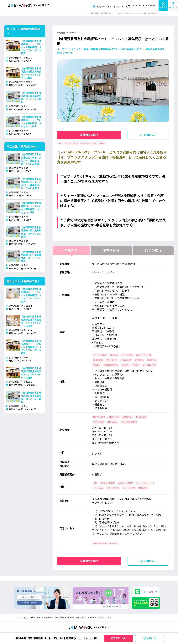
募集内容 (71, 249)
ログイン (173, 5)
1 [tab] (113, 125)
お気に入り (149, 6)
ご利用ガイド (132, 6)
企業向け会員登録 (29, 602)
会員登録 (163, 5)
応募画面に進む (89, 134)
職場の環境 (153, 249)
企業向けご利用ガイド (29, 596)
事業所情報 (111, 249)
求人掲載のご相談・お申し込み (106, 6)
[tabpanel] (113, 90)
